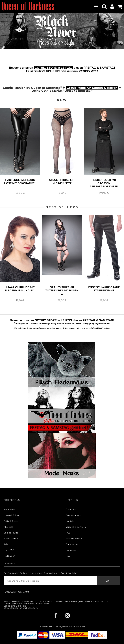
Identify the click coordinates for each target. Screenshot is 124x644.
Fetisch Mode (11, 521)
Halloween (9, 556)
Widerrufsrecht (74, 539)
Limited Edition (12, 515)
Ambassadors (73, 515)
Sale (6, 544)
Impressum (72, 550)
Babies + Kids (11, 533)
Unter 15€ (9, 550)
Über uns (71, 510)
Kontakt (70, 521)
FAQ (68, 556)
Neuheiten (9, 510)
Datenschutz (73, 544)
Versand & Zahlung (76, 527)
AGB (68, 533)
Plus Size (8, 527)
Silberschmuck (12, 539)
